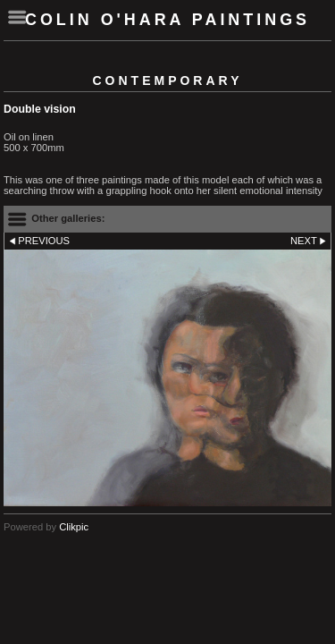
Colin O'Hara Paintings (167, 20)
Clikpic (74, 527)
